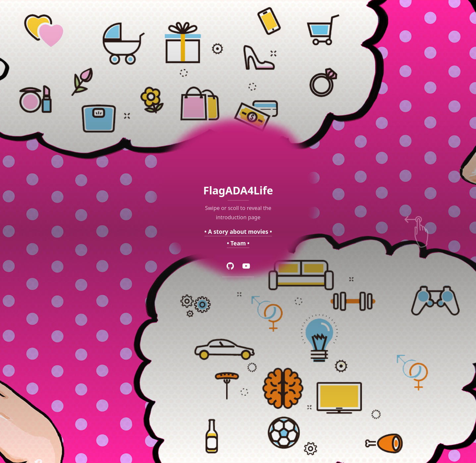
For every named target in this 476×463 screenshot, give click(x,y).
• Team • (238, 243)
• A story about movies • (238, 231)
